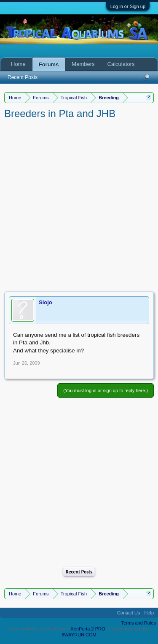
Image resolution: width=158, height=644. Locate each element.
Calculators (121, 64)
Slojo (46, 302)
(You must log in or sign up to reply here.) (106, 390)
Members (83, 64)
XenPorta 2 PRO (88, 629)
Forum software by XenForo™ (39, 629)
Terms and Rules (138, 623)
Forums (49, 64)
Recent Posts (79, 572)
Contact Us (129, 613)
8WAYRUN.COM (79, 635)
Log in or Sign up (128, 6)
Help (149, 613)
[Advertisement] (79, 204)
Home (18, 64)
